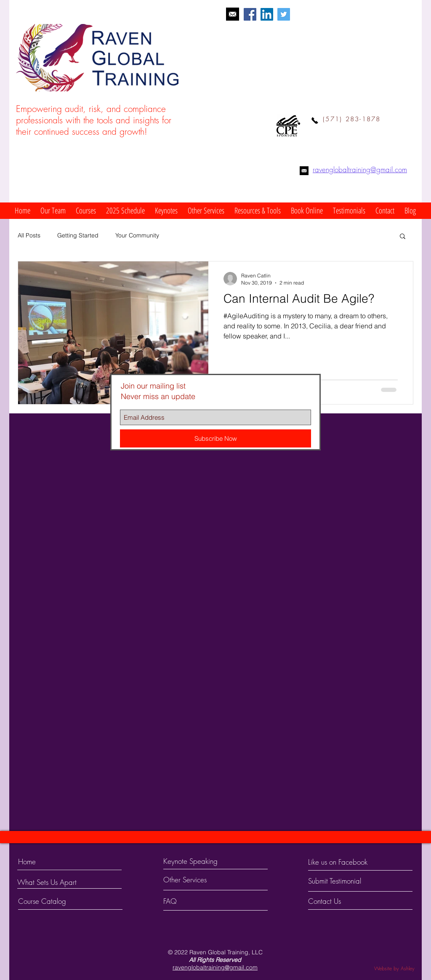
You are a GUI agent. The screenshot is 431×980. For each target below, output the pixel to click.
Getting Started (78, 235)
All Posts (29, 235)
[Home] (55, 862)
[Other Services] (200, 880)
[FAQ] (188, 901)
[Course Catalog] (50, 901)
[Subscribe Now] (215, 438)
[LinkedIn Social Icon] (267, 14)
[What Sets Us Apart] (58, 882)
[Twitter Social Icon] (284, 14)
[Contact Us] (340, 901)
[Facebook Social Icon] (250, 14)
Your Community (137, 235)
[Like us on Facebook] (346, 862)
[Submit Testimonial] (344, 881)
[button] (53, 211)
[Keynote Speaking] (204, 861)
